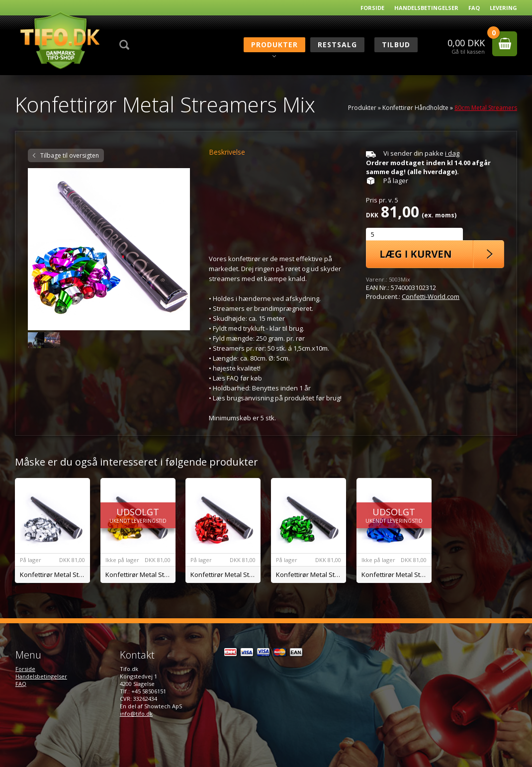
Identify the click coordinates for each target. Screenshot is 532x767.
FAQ (474, 8)
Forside (372, 8)
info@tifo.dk (136, 714)
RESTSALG (337, 45)
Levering (503, 8)
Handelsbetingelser (426, 8)
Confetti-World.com (431, 296)
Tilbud (396, 45)
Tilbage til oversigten (70, 155)
